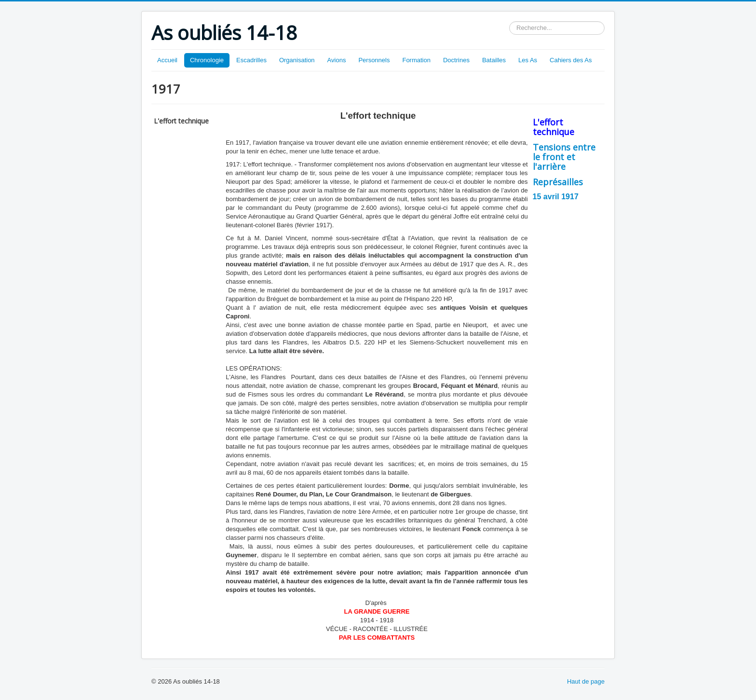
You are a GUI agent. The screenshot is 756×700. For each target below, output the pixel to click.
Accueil (167, 60)
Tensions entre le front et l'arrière (564, 157)
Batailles (494, 60)
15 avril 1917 (556, 197)
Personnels (374, 60)
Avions (337, 60)
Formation (416, 60)
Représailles (558, 182)
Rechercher (509, 21)
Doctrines (456, 60)
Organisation (297, 60)
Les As (528, 60)
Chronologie (207, 60)
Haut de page (586, 681)
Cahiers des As (571, 60)
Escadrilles (251, 60)
